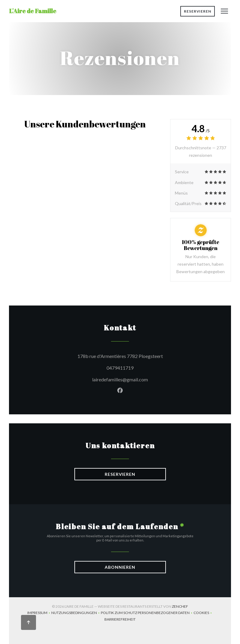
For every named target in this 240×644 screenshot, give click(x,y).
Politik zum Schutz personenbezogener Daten (147, 613)
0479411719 (120, 368)
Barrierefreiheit (120, 620)
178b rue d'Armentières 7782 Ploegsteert (145, 355)
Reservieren (198, 11)
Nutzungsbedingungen (76, 613)
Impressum (39, 613)
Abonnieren (120, 567)
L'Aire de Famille (33, 11)
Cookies (203, 613)
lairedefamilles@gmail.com (120, 379)
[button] (224, 11)
